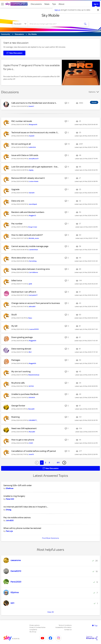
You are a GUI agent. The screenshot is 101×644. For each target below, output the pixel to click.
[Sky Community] (16, 4)
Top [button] (96, 626)
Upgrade (15, 189)
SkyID (14, 315)
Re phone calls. (18, 383)
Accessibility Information (63, 627)
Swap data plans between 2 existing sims (31, 269)
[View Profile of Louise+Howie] (34, 181)
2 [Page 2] (45, 463)
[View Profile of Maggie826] (33, 341)
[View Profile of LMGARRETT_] (33, 420)
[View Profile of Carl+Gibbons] (33, 272)
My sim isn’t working (21, 371)
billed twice (17, 280)
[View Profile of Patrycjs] (9, 531)
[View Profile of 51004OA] (32, 397)
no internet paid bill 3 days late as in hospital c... (26, 507)
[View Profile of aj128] (30, 284)
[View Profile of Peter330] (10, 499)
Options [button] (92, 92)
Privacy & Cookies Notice (37, 627)
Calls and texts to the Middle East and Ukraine (33, 103)
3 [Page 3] (49, 463)
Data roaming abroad (21, 349)
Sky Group (33, 632)
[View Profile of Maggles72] (32, 215)
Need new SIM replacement (24, 428)
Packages (16, 360)
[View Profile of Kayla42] (32, 136)
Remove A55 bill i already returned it (28, 178)
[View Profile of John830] (10, 520)
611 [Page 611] (58, 463)
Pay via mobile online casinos (17, 517)
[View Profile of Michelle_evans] (34, 238)
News (47, 4)
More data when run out (23, 258)
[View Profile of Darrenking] (33, 261)
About (62, 4)
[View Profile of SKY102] (31, 386)
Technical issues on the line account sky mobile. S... (35, 132)
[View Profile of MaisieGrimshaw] (34, 375)
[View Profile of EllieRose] (10, 488)
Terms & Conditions (65, 625)
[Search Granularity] (20, 24)
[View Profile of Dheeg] (9, 510)
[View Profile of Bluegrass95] (33, 124)
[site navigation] (2, 4)
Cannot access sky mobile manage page (30, 246)
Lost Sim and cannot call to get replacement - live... (35, 167)
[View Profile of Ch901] (31, 443)
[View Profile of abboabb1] (32, 306)
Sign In (96, 4)
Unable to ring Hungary (14, 496)
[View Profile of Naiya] (30, 318)
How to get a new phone (23, 440)
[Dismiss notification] (98, 10)
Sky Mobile (50, 15)
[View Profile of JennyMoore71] (34, 159)
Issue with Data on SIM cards (25, 155)
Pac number (17, 224)
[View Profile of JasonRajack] (33, 204)
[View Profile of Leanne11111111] (34, 329)
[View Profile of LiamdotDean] (33, 250)
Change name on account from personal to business (36, 303)
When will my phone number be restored (22, 528)
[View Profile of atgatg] (31, 170)
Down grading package (22, 337)
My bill (14, 326)
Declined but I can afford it (24, 292)
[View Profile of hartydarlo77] (33, 295)
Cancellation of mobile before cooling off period (34, 451)
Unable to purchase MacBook (25, 394)
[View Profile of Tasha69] (32, 193)
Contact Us (68, 630)
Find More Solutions (50, 538)
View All (50, 612)
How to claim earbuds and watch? (27, 235)
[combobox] (55, 24)
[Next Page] (64, 463)
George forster (18, 406)
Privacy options (34, 625)
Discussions (36, 4)
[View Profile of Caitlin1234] (32, 147)
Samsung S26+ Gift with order (18, 485)
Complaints (33, 630)
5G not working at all (21, 144)
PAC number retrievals (22, 121)
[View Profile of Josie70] (31, 454)
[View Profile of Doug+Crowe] (33, 227)
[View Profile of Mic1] (30, 352)
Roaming (15, 417)
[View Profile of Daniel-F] (31, 106)
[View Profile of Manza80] (31, 409)
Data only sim (18, 201)
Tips (54, 4)
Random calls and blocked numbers (28, 212)
